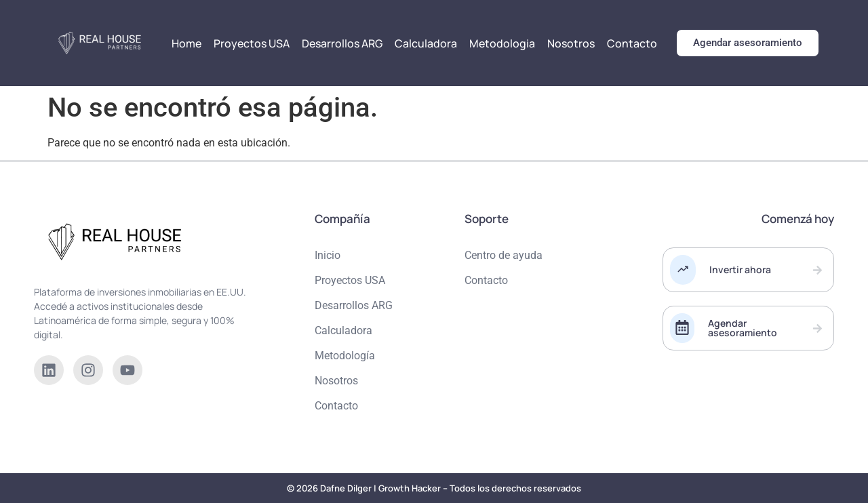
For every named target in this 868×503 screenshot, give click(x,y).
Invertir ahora (740, 269)
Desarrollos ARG (342, 43)
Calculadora (426, 43)
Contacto (632, 43)
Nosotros (571, 43)
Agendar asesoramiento (743, 328)
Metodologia (502, 43)
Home (186, 43)
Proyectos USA (252, 43)
